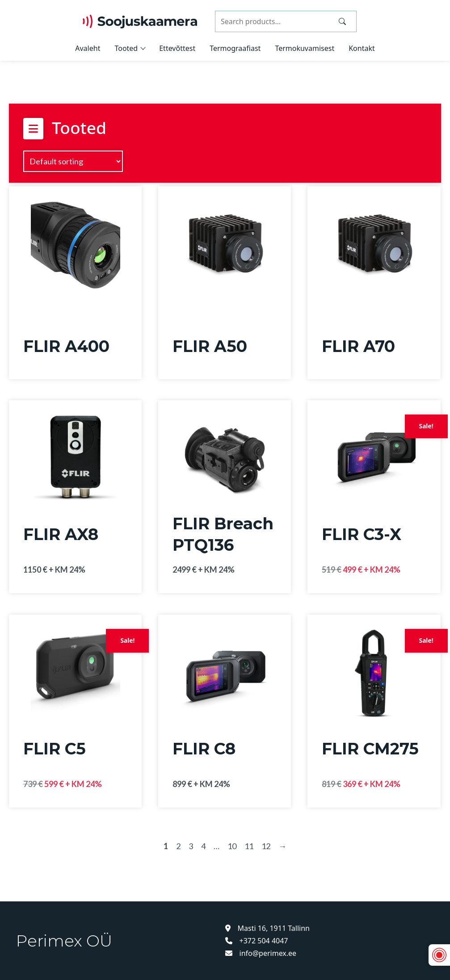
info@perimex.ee (261, 953)
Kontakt (362, 48)
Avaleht (88, 48)
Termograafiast (235, 48)
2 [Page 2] (178, 846)
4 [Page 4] (203, 846)
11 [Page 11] (249, 846)
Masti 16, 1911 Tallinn (268, 928)
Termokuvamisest (305, 48)
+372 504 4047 (257, 941)
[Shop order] (73, 161)
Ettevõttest (177, 48)
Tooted (126, 48)
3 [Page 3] (191, 846)
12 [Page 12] (266, 846)
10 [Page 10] (232, 846)
